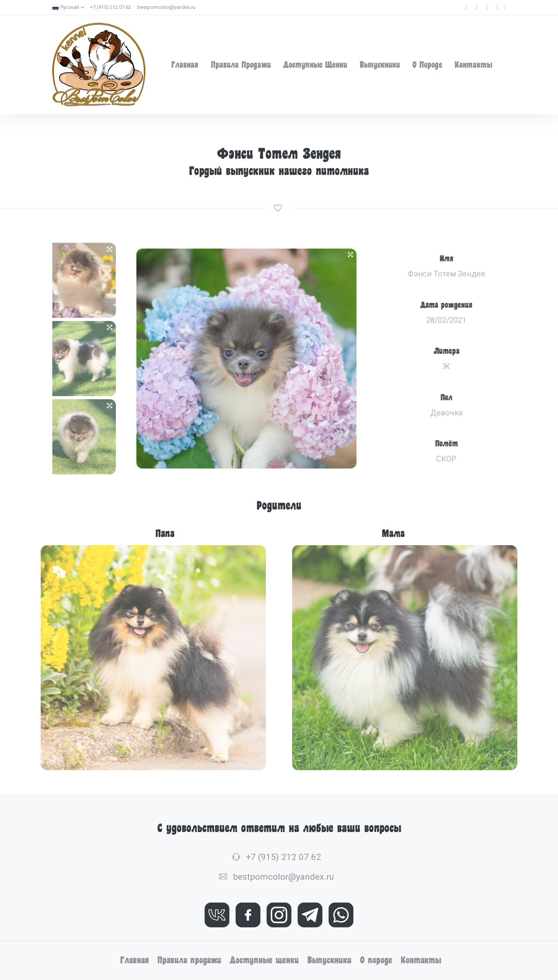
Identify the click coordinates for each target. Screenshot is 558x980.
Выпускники (380, 64)
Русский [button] (66, 7)
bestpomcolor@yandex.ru (166, 7)
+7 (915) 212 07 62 (111, 7)
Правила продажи (241, 64)
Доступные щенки (315, 64)
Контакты (473, 64)
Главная (185, 64)
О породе (427, 64)
